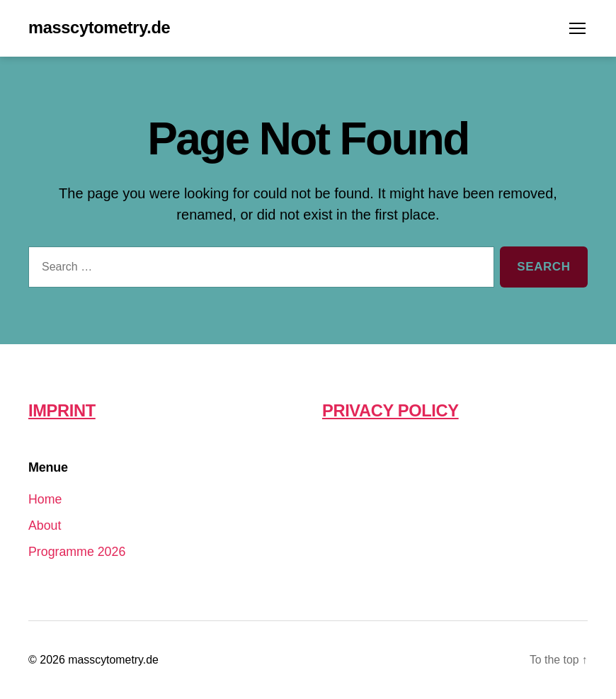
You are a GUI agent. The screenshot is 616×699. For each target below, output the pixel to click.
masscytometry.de (100, 28)
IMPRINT (62, 411)
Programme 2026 (78, 552)
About (45, 525)
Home (45, 499)
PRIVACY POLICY (391, 411)
